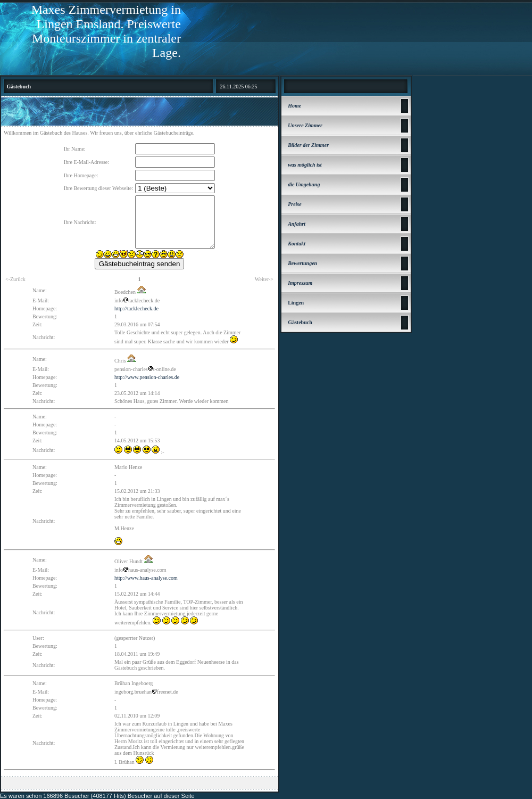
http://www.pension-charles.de (147, 377)
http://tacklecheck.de (136, 308)
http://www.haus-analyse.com (146, 578)
